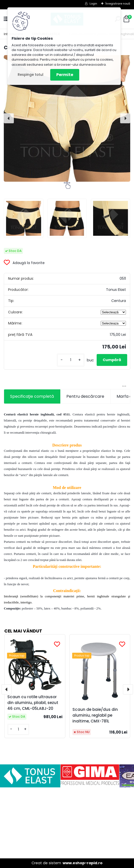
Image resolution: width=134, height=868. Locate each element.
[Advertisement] (67, 823)
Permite (65, 75)
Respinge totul (31, 75)
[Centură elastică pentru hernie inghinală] (67, 118)
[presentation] (9, 118)
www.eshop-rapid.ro (83, 863)
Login (93, 4)
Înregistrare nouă (118, 4)
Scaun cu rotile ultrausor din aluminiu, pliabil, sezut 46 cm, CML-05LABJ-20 (33, 703)
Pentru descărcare (85, 396)
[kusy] (71, 360)
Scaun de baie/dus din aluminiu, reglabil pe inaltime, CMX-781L (95, 715)
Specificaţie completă (32, 396)
